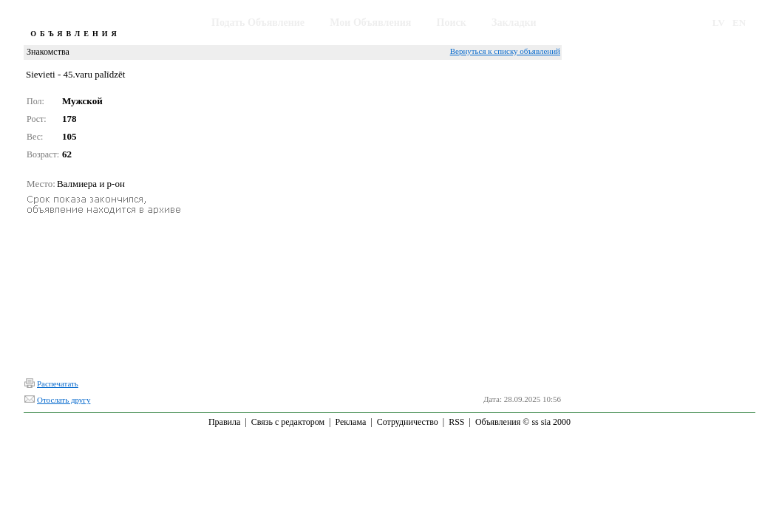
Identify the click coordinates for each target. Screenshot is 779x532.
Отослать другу (64, 400)
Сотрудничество (408, 422)
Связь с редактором (288, 422)
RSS (456, 422)
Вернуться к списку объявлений (505, 51)
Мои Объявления (370, 23)
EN (739, 23)
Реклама (350, 422)
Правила (224, 422)
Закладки (514, 23)
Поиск (452, 23)
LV (719, 23)
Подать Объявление (258, 23)
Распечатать (58, 383)
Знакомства (48, 52)
